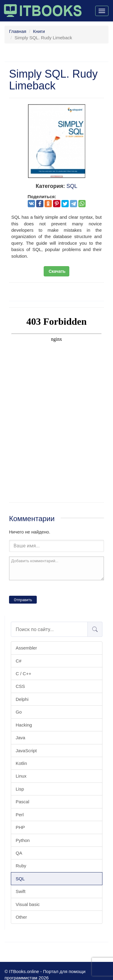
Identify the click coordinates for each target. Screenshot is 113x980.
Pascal (22, 802)
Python (23, 840)
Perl (20, 815)
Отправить (23, 600)
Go (19, 712)
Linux (21, 776)
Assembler (26, 648)
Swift (21, 891)
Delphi (22, 699)
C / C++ (24, 674)
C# (19, 661)
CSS (20, 686)
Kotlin (21, 763)
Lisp (20, 789)
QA (19, 853)
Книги (39, 31)
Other (21, 917)
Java (20, 738)
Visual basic (28, 904)
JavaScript (26, 751)
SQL (20, 879)
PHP (20, 827)
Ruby (21, 866)
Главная (18, 31)
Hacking (24, 725)
